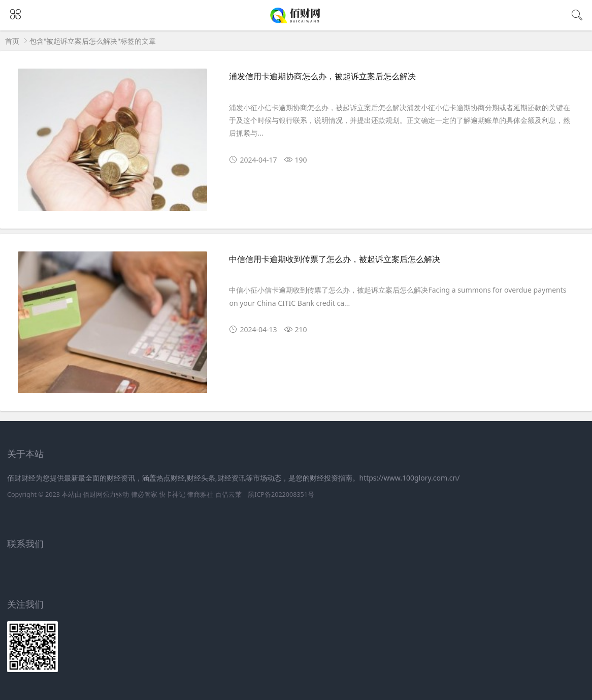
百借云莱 (228, 495)
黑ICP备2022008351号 (281, 495)
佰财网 (93, 495)
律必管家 (144, 495)
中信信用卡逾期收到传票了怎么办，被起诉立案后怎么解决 (335, 259)
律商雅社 (200, 495)
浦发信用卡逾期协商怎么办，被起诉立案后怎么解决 (322, 76)
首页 (12, 41)
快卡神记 (172, 495)
